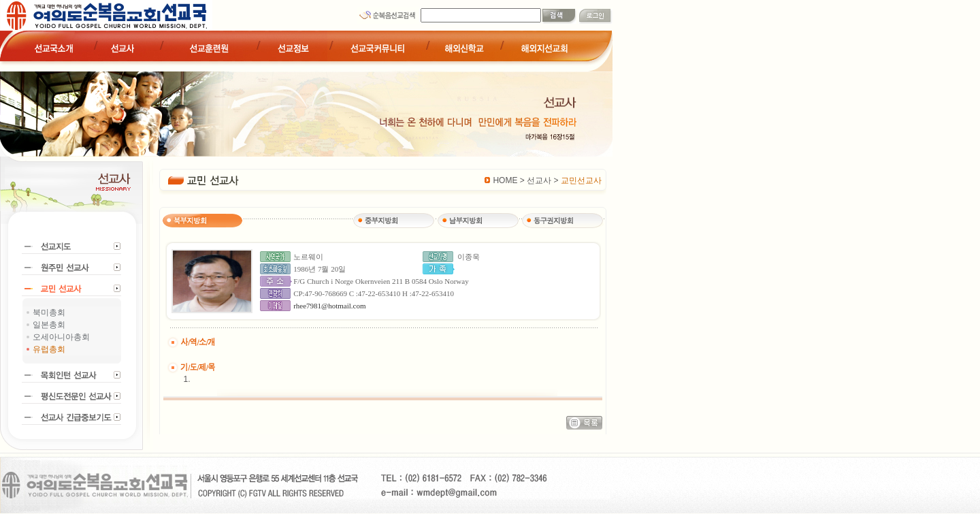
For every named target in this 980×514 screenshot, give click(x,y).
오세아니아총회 (61, 337)
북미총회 (49, 312)
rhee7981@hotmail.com (329, 306)
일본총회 (49, 325)
